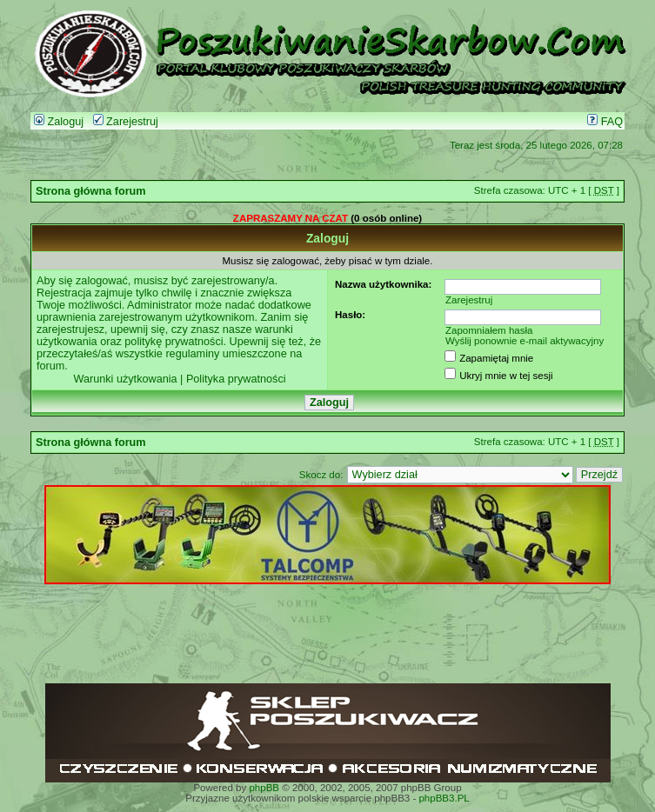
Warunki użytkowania (125, 379)
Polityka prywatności (236, 379)
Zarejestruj (126, 122)
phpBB (264, 788)
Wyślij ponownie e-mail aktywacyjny (525, 341)
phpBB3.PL (444, 798)
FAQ (605, 122)
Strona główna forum (91, 191)
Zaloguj (59, 122)
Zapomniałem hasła (489, 330)
